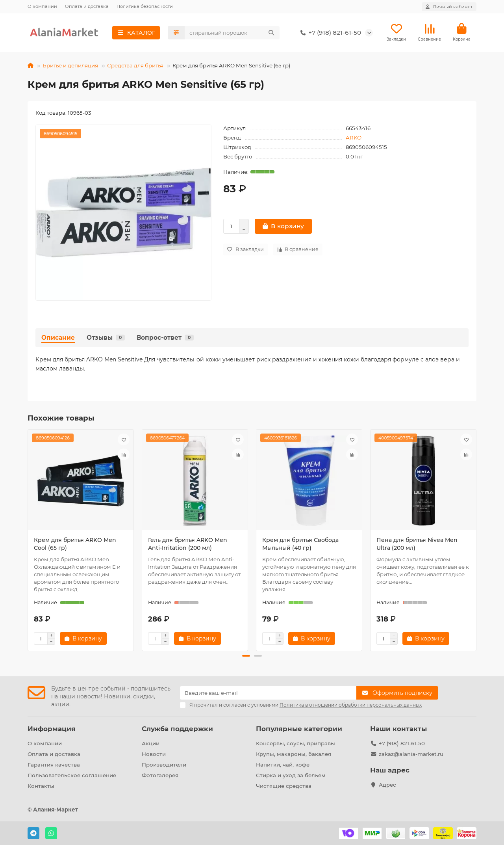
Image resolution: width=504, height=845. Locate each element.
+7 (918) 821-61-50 (329, 33)
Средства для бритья (135, 65)
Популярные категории (299, 729)
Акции (151, 743)
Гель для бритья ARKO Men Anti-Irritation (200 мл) (188, 544)
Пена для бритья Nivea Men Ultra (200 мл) (417, 544)
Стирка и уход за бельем (291, 775)
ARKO (354, 138)
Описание (58, 338)
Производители (164, 765)
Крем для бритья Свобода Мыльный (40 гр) (300, 544)
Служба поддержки (177, 729)
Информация (52, 729)
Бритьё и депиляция (70, 65)
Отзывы (106, 338)
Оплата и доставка (87, 6)
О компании (42, 6)
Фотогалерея (160, 775)
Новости (154, 754)
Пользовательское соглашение (72, 775)
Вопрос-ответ (165, 338)
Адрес (387, 785)
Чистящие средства (284, 786)
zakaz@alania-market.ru (411, 754)
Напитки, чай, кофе (283, 765)
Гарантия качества (54, 765)
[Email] (268, 693)
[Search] (232, 33)
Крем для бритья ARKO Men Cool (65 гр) (75, 544)
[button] (246, 656)
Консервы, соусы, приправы (296, 743)
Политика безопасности (145, 6)
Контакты (41, 786)
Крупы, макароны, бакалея (294, 754)
